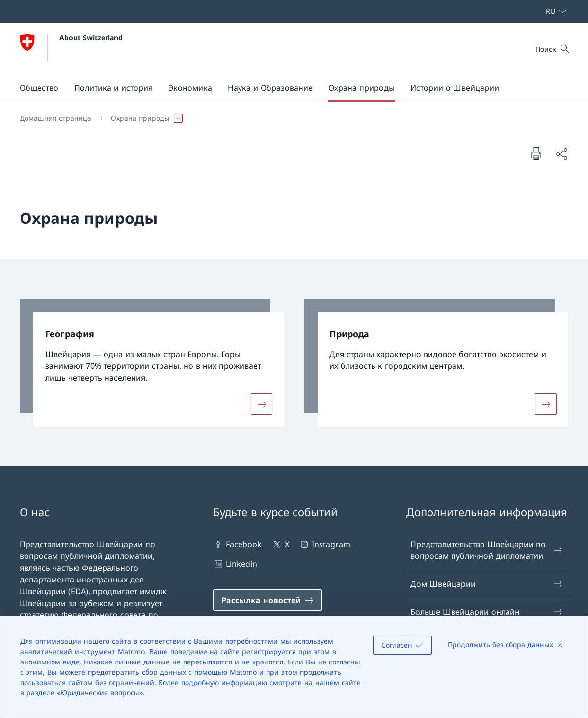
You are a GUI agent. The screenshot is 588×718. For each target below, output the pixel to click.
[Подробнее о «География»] (262, 404)
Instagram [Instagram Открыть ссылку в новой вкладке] (325, 544)
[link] (152, 363)
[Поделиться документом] (561, 154)
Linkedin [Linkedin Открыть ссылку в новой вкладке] (235, 564)
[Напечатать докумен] (536, 153)
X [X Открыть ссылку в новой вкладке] (280, 544)
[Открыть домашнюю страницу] (71, 48)
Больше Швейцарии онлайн (487, 612)
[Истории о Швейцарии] (455, 88)
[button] (39, 88)
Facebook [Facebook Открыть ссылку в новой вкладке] (237, 544)
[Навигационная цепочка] (290, 118)
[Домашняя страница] (55, 118)
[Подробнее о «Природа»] (546, 404)
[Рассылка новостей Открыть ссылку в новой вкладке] (267, 600)
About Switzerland (91, 38)
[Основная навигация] (286, 88)
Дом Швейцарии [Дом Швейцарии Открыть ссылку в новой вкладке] (487, 584)
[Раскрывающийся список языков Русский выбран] (553, 11)
